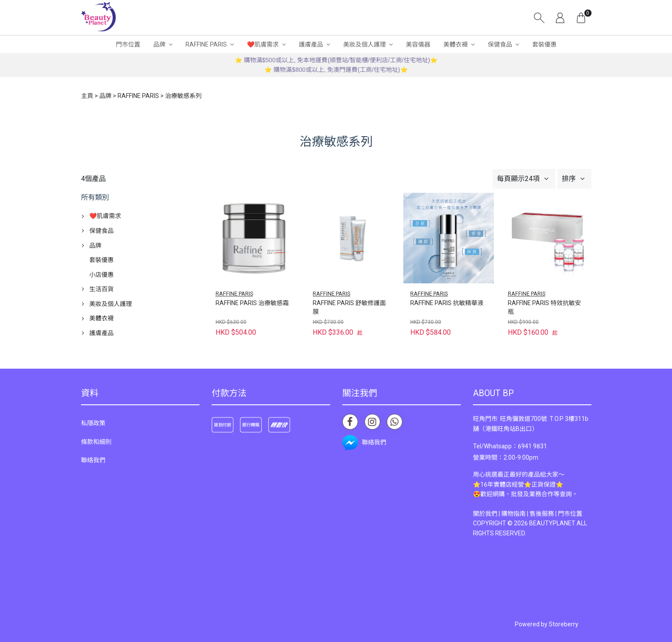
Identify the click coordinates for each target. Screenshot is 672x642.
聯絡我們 (93, 460)
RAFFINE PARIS (206, 44)
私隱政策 (93, 423)
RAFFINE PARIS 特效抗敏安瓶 (544, 307)
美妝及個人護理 (365, 44)
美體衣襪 (456, 44)
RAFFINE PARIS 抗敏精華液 (447, 303)
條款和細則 (96, 442)
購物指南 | (515, 514)
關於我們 (485, 514)
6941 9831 (532, 446)
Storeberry (564, 624)
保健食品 (500, 44)
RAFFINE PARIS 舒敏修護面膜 (349, 307)
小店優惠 (101, 275)
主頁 (87, 96)
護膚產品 (311, 44)
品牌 (159, 44)
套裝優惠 (544, 44)
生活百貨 (101, 289)
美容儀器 (418, 44)
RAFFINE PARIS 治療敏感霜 (252, 303)
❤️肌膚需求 (263, 44)
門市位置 (128, 44)
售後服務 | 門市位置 (556, 514)
